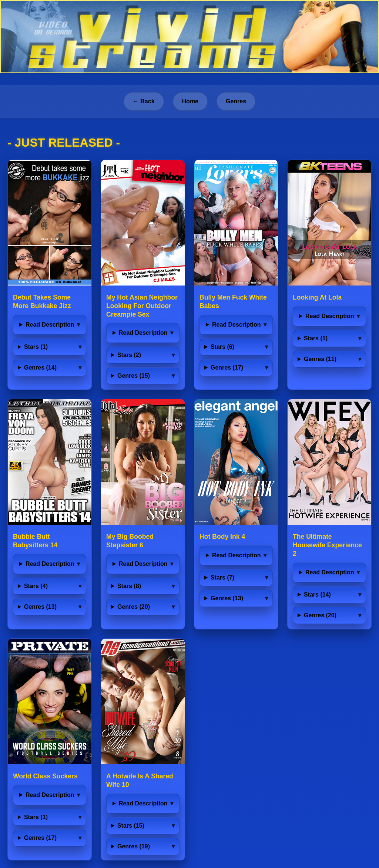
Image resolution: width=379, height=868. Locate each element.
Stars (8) (129, 586)
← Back (144, 101)
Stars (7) (222, 577)
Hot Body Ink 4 (222, 537)
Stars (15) (131, 826)
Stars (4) (36, 586)
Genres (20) (134, 607)
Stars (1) (36, 347)
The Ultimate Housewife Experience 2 (327, 545)
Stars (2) (129, 355)
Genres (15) (134, 376)
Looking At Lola (317, 297)
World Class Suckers (45, 776)
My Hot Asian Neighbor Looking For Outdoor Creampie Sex (142, 306)
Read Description (50, 325)
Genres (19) (134, 846)
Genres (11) (320, 359)
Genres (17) (227, 368)
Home (190, 101)
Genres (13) (40, 607)
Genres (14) (40, 368)
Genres (236, 101)
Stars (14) (317, 595)
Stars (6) (222, 347)
